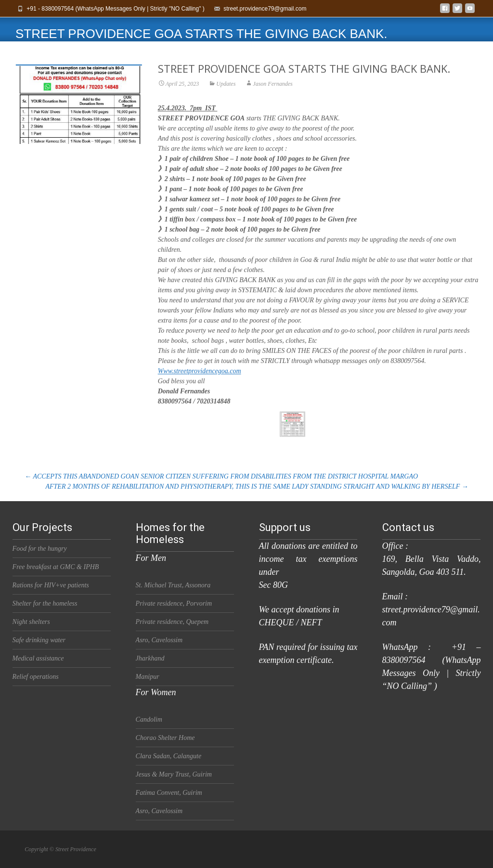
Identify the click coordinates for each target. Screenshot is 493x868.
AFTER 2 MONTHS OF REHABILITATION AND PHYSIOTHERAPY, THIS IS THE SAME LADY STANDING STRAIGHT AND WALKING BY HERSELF (257, 486)
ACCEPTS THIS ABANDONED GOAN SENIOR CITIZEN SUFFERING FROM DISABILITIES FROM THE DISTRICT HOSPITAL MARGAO (221, 476)
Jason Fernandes (272, 90)
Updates (226, 90)
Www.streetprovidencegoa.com (200, 377)
